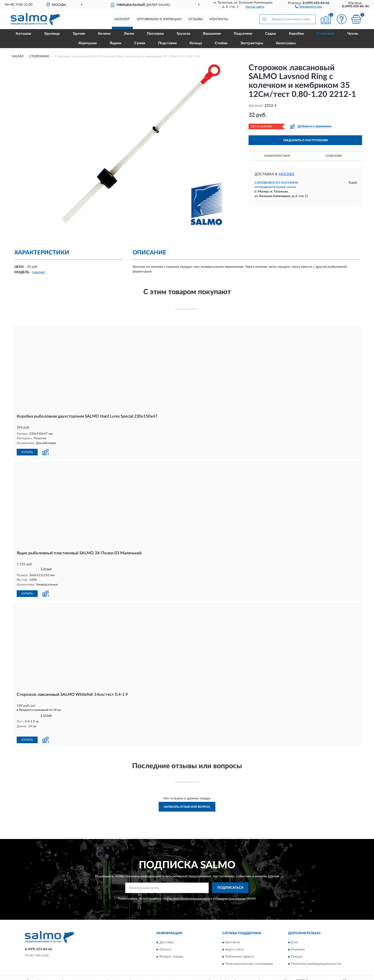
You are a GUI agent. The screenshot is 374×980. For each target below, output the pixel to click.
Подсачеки (243, 34)
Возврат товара (171, 957)
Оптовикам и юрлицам (159, 19)
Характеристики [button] (277, 156)
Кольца (196, 43)
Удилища (52, 34)
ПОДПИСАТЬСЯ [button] (230, 888)
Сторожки (326, 34)
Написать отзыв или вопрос (187, 807)
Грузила (183, 34)
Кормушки (88, 43)
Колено (104, 34)
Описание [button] (334, 156)
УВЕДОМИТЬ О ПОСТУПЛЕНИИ (305, 140)
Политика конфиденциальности (316, 964)
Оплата (165, 950)
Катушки (23, 34)
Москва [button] (286, 174)
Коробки (296, 34)
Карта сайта (234, 950)
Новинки (298, 950)
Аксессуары (286, 43)
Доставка (167, 943)
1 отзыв (46, 569)
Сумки (140, 43)
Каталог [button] (122, 19)
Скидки (297, 957)
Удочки (79, 34)
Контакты (219, 19)
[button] (309, 6)
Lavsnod (39, 272)
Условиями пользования (229, 899)
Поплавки (155, 34)
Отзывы (196, 19)
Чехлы (353, 34)
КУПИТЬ (27, 452)
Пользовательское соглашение (249, 964)
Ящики (116, 43)
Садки (271, 34)
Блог (295, 943)
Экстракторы (252, 43)
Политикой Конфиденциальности (187, 899)
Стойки (221, 43)
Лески (129, 34)
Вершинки (212, 34)
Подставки (167, 43)
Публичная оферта (240, 957)
